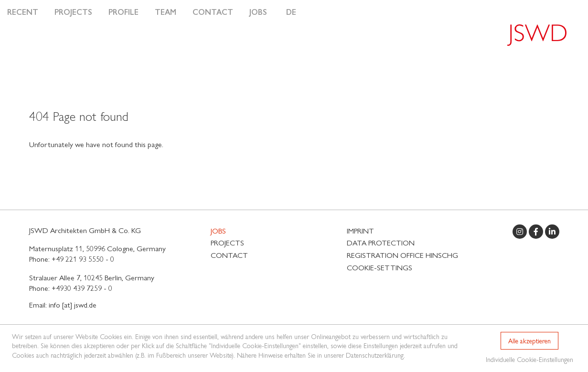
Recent (23, 12)
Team (166, 12)
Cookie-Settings (380, 267)
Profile (123, 12)
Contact (213, 12)
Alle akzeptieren (529, 340)
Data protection (381, 242)
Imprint (360, 230)
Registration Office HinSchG (402, 255)
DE (291, 12)
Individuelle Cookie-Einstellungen (529, 359)
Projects (73, 12)
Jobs (258, 12)
